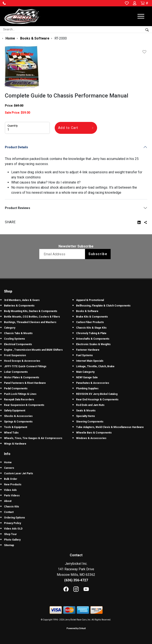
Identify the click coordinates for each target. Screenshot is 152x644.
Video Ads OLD (13, 529)
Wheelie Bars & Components (94, 433)
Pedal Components (16, 388)
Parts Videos (12, 496)
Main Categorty (85, 372)
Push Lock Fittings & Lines (20, 394)
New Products (13, 484)
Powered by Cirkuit (76, 628)
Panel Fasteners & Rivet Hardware (25, 383)
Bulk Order (11, 479)
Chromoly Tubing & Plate (91, 333)
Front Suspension (15, 355)
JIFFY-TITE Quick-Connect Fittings (25, 366)
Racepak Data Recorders (19, 400)
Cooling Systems (15, 339)
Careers (9, 468)
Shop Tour (10, 534)
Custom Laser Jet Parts (19, 473)
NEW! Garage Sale (87, 377)
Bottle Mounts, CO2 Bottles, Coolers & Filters (32, 317)
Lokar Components (16, 372)
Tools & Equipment (16, 427)
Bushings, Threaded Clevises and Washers (30, 322)
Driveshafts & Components (93, 339)
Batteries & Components (19, 306)
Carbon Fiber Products (90, 322)
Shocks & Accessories (18, 416)
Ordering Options (15, 518)
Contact (9, 512)
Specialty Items (86, 416)
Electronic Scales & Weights (93, 344)
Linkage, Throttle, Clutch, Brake (95, 366)
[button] (4, 3)
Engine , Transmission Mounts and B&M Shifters (33, 350)
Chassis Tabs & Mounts (18, 333)
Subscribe (98, 254)
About (8, 501)
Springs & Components (18, 422)
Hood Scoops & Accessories (22, 361)
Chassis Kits (12, 507)
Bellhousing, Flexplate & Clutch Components (103, 306)
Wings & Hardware (15, 444)
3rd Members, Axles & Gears (22, 300)
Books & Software (87, 311)
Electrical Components (18, 344)
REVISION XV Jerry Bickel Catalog (97, 394)
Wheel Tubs (11, 433)
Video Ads (10, 490)
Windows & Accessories (91, 438)
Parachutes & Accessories (93, 383)
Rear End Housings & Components (97, 400)
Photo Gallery (12, 540)
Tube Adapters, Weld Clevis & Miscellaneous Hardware (110, 427)
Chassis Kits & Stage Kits (91, 328)
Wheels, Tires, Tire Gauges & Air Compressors (33, 438)
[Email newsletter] (63, 254)
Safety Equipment (15, 411)
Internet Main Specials (90, 361)
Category (10, 328)
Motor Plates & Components (22, 377)
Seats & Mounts (86, 411)
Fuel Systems (84, 355)
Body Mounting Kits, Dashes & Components (31, 311)
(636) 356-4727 (76, 580)
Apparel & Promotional (90, 300)
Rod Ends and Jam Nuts (90, 405)
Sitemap (9, 545)
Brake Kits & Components (92, 317)
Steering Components (90, 422)
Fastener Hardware (88, 350)
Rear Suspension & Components (24, 405)
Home (8, 462)
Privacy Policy (13, 523)
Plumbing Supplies (87, 388)
